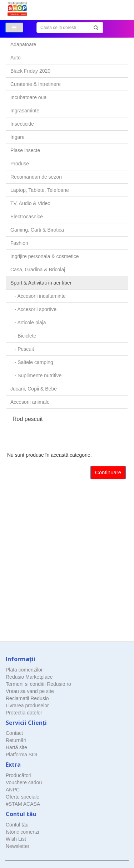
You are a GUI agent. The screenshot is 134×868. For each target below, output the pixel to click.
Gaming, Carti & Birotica (37, 230)
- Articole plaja (28, 323)
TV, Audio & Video (30, 203)
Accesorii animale (30, 402)
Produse (20, 164)
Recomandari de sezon (36, 177)
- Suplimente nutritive (36, 375)
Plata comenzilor (24, 670)
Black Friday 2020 (30, 71)
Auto (16, 58)
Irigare (18, 137)
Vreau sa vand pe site (30, 691)
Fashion (19, 243)
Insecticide (22, 124)
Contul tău (17, 825)
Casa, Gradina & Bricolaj (38, 270)
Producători (19, 775)
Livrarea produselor (27, 705)
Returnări (16, 740)
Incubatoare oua (28, 97)
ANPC (13, 790)
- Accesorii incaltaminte (38, 296)
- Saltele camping (32, 362)
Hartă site (16, 747)
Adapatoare (23, 44)
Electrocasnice (27, 217)
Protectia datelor (24, 713)
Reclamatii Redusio (27, 698)
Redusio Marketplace (29, 677)
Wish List (16, 839)
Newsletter (18, 846)
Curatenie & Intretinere (36, 84)
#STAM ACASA (23, 804)
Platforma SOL (22, 755)
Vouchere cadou (24, 782)
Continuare (108, 472)
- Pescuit (22, 349)
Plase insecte (25, 150)
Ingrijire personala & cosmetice (44, 256)
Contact (14, 733)
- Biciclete (23, 336)
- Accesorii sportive (33, 309)
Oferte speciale (23, 797)
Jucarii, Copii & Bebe (34, 389)
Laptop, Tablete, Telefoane (40, 190)
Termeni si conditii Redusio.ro (38, 684)
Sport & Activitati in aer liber (41, 283)
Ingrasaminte (25, 111)
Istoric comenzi (22, 832)
